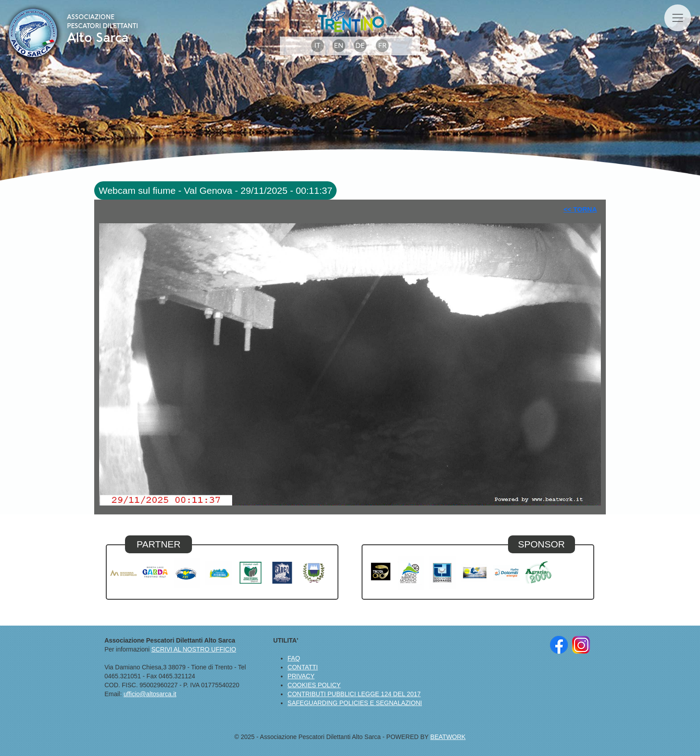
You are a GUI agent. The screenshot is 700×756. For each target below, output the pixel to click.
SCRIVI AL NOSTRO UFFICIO (194, 649)
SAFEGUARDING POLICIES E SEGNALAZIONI (355, 703)
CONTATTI (303, 667)
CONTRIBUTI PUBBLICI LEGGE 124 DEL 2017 (354, 694)
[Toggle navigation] (678, 18)
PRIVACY (301, 676)
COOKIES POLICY (314, 685)
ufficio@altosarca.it (150, 694)
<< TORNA (580, 209)
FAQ (294, 658)
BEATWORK (448, 737)
